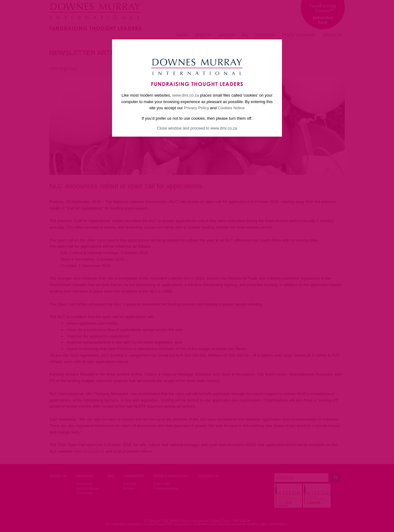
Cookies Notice (231, 108)
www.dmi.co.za (185, 95)
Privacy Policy (197, 108)
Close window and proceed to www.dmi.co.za (197, 128)
